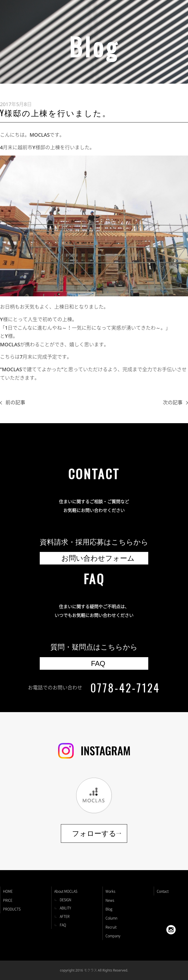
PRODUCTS (12, 909)
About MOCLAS (66, 891)
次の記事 (173, 402)
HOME (8, 891)
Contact (163, 891)
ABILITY (65, 908)
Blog (109, 909)
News (110, 900)
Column (111, 918)
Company (113, 936)
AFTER (65, 916)
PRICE (8, 900)
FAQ (63, 925)
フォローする (94, 833)
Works (110, 891)
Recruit (111, 927)
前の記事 (15, 402)
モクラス (90, 970)
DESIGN (65, 899)
